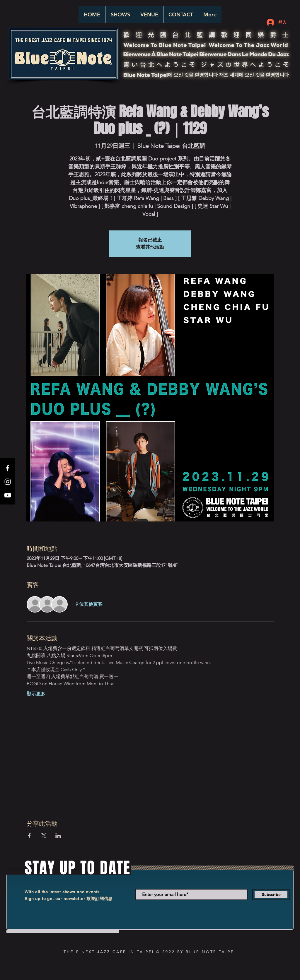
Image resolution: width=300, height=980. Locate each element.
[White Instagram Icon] (8, 482)
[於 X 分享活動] (44, 836)
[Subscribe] (271, 895)
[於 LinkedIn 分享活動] (58, 836)
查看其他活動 (150, 247)
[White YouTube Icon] (8, 495)
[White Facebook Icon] (8, 468)
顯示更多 (36, 694)
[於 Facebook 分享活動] (29, 836)
